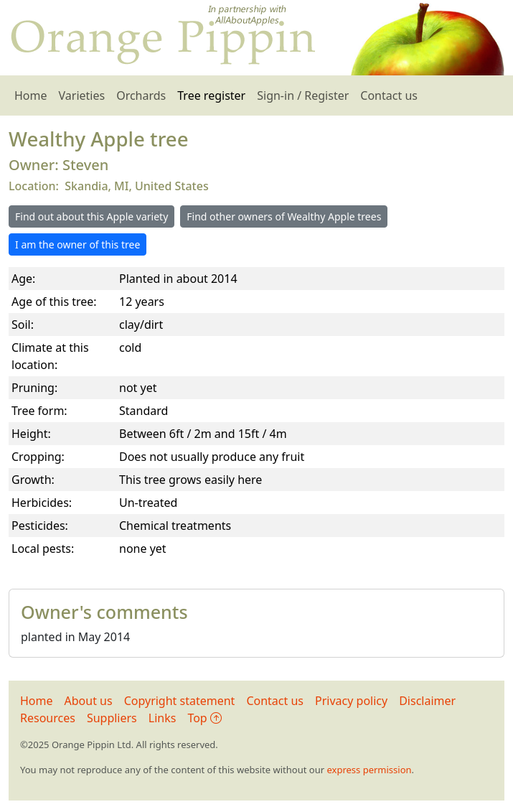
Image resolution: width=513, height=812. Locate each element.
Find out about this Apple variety (91, 216)
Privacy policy (351, 701)
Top (204, 718)
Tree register (211, 95)
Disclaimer (427, 701)
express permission (369, 770)
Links (163, 718)
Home (31, 95)
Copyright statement (180, 701)
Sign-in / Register (303, 95)
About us (89, 701)
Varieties (82, 95)
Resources (48, 718)
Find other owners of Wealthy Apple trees (284, 216)
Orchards (141, 95)
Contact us (389, 95)
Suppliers (112, 718)
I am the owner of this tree (77, 244)
